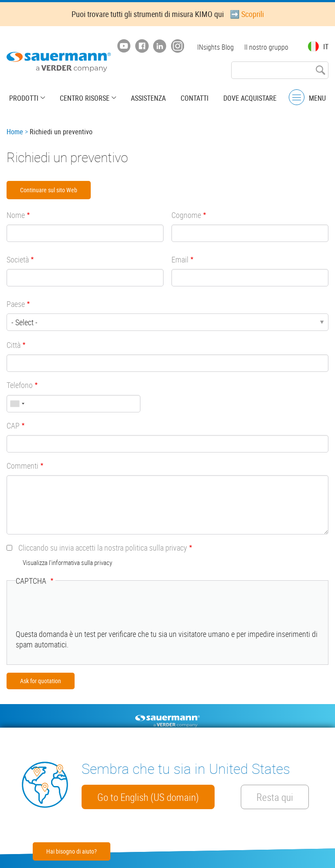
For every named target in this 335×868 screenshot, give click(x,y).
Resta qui (275, 797)
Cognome (186, 215)
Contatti (195, 98)
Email (180, 259)
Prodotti (24, 98)
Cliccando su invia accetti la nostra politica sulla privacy (103, 548)
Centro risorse (85, 98)
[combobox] (17, 404)
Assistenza (148, 98)
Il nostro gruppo (266, 47)
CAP (13, 425)
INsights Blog (215, 47)
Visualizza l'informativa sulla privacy (67, 562)
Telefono (20, 385)
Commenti (22, 466)
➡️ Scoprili (247, 14)
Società (18, 259)
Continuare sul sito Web (49, 190)
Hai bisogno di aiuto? (72, 851)
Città (14, 345)
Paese (16, 304)
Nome (16, 215)
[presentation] (82, 612)
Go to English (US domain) (148, 797)
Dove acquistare (250, 98)
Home (15, 132)
